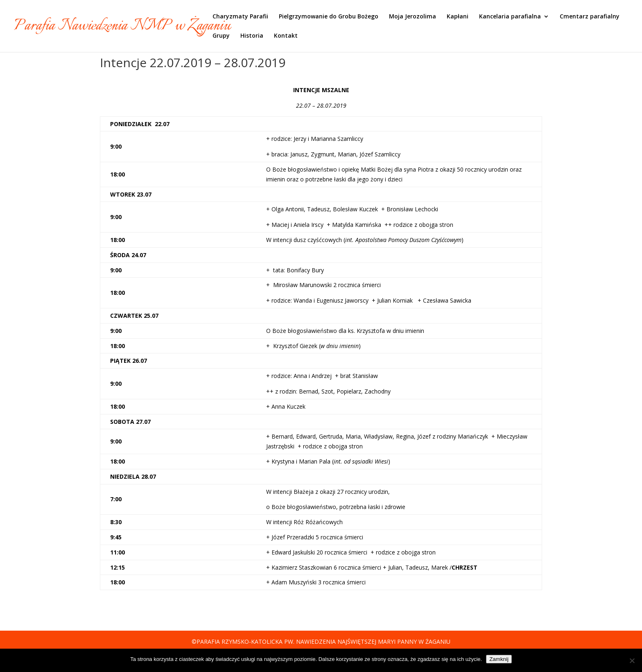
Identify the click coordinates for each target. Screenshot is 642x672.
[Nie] (632, 661)
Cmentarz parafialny (590, 17)
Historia (252, 36)
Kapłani (458, 17)
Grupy (221, 36)
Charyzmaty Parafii (240, 17)
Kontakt (286, 36)
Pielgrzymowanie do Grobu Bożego (329, 17)
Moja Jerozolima (413, 17)
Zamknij (499, 659)
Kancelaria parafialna (510, 17)
